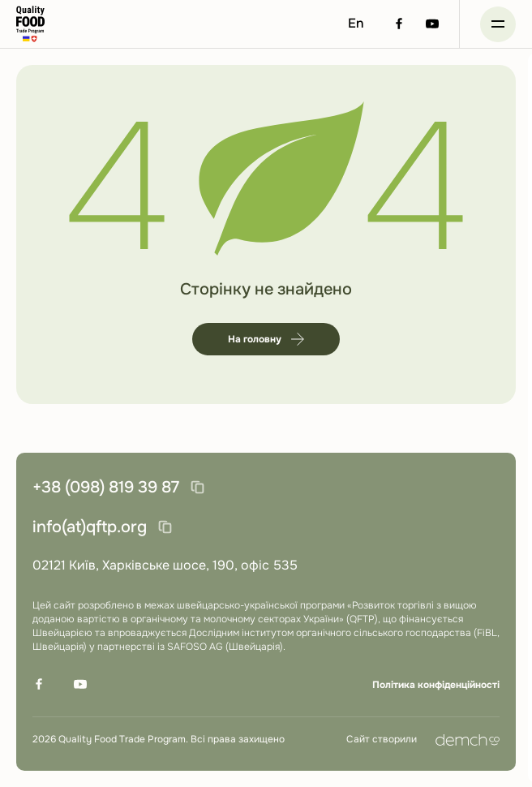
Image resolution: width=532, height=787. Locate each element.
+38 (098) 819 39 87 (106, 487)
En (356, 23)
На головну (266, 339)
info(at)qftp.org (90, 527)
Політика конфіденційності (436, 685)
